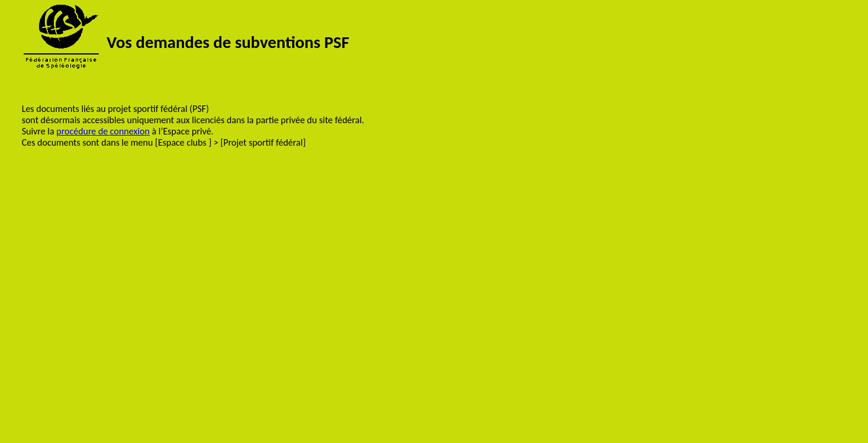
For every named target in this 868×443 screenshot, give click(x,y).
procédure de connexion (103, 131)
